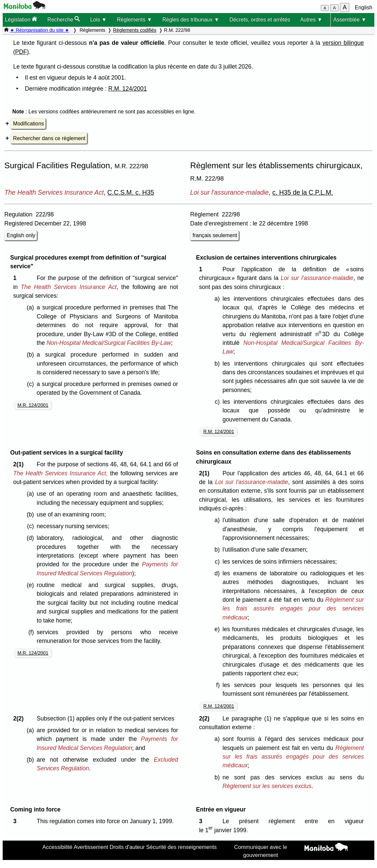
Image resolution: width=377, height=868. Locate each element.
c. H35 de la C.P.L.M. (303, 192)
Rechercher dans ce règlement (49, 138)
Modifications (28, 124)
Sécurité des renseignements (181, 847)
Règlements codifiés (135, 30)
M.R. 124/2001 (33, 405)
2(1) (20, 464)
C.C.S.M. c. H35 (131, 192)
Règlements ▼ (135, 20)
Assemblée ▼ (350, 20)
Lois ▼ (99, 20)
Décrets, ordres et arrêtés (260, 20)
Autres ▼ (311, 20)
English (364, 8)
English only (21, 235)
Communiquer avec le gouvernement (261, 851)
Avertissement (91, 847)
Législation (21, 19)
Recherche (64, 19)
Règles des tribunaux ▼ (191, 20)
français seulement (215, 235)
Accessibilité (57, 847)
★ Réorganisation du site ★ (40, 30)
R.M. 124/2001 (128, 89)
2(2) (20, 718)
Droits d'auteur (127, 847)
